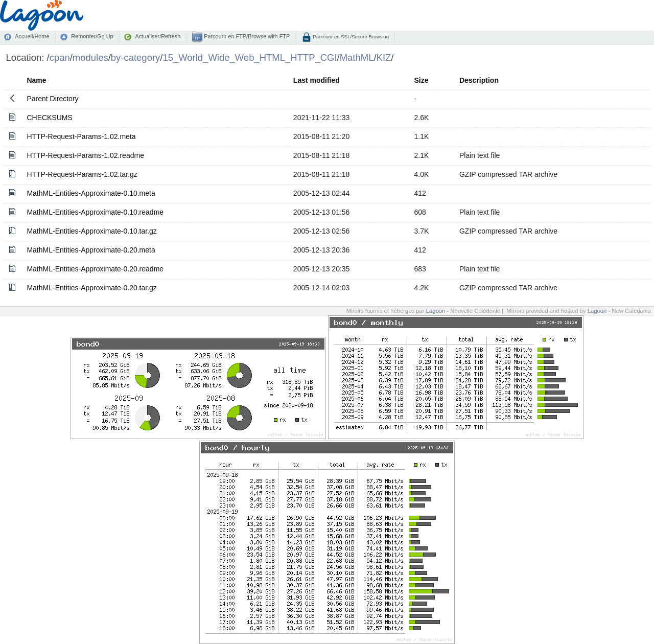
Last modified (317, 80)
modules (90, 57)
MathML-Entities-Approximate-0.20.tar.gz (91, 288)
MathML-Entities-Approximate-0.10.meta (91, 193)
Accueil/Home (32, 36)
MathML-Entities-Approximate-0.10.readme (95, 212)
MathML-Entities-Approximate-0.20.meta (91, 250)
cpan (60, 57)
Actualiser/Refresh (158, 36)
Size (421, 80)
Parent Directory (52, 99)
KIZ (384, 57)
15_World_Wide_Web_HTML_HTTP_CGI (250, 57)
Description (479, 80)
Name (36, 80)
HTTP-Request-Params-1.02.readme (85, 155)
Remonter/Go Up (92, 36)
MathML (357, 57)
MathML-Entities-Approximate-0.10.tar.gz (91, 231)
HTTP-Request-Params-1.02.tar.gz (82, 174)
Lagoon (436, 311)
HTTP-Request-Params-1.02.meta (81, 136)
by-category (136, 57)
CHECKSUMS (49, 118)
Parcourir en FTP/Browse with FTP (246, 36)
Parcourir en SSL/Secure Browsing (350, 37)
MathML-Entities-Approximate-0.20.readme (95, 269)
